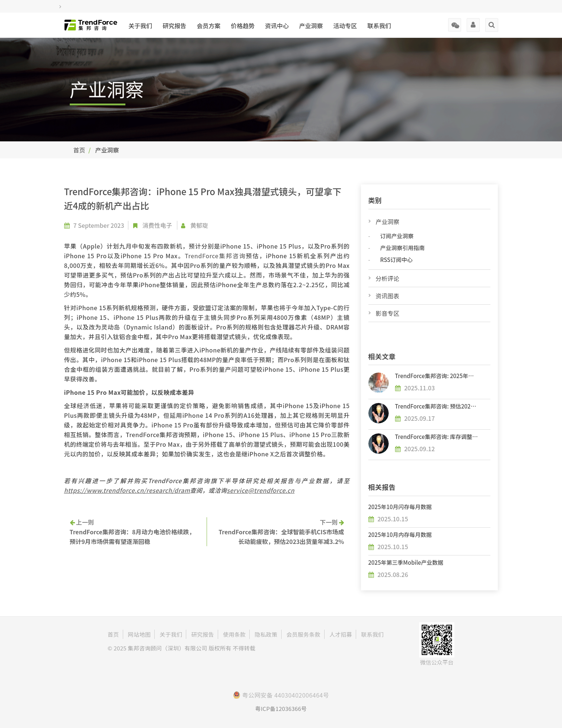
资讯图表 (388, 296)
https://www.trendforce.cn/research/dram (127, 490)
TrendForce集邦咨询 (215, 256)
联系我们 (379, 26)
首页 (79, 150)
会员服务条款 (303, 634)
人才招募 (341, 634)
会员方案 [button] (208, 26)
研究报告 (174, 26)
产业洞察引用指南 (402, 248)
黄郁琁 (199, 225)
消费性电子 (157, 225)
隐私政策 (266, 634)
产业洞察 (388, 222)
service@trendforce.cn (261, 490)
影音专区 (388, 313)
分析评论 (388, 278)
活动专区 (345, 26)
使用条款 (234, 634)
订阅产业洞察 (397, 236)
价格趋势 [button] (243, 26)
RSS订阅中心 (396, 260)
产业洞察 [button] (311, 26)
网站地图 (139, 634)
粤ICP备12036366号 (281, 709)
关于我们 (140, 26)
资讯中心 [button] (277, 26)
